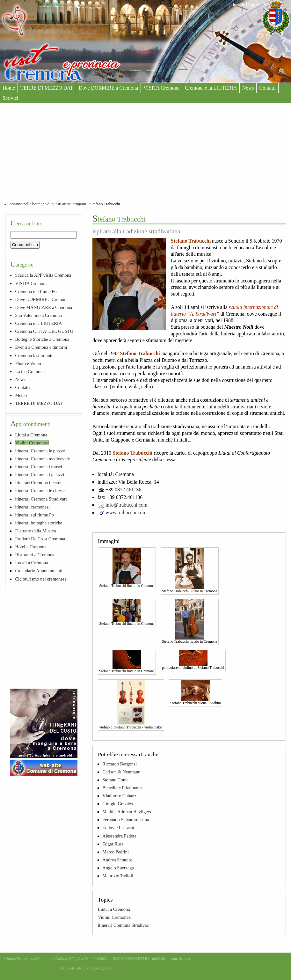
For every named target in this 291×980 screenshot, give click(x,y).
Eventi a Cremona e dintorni (41, 347)
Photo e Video (28, 363)
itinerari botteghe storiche (39, 523)
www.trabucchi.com (126, 512)
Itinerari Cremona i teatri (38, 483)
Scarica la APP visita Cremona (43, 275)
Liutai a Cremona (114, 909)
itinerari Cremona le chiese (40, 491)
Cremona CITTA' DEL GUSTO (44, 331)
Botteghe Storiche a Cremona (42, 339)
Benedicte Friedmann (122, 788)
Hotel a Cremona (31, 547)
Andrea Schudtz (117, 860)
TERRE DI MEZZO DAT (47, 88)
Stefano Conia (115, 780)
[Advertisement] (145, 151)
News (248, 88)
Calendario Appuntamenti (39, 571)
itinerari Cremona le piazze (40, 451)
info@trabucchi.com (127, 505)
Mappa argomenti (100, 968)
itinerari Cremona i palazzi (40, 475)
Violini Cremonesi (115, 917)
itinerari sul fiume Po (34, 515)
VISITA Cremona (161, 88)
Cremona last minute (34, 355)
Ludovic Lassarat (118, 828)
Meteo (21, 395)
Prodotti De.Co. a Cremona (40, 539)
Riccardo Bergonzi (120, 764)
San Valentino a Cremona (38, 315)
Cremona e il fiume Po (36, 291)
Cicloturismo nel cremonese (41, 579)
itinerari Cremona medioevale (42, 459)
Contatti (267, 88)
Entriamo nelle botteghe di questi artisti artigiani (47, 204)
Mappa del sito (71, 968)
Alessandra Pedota (119, 836)
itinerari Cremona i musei (38, 467)
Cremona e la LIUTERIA (211, 88)
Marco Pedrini (116, 852)
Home (9, 88)
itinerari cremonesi (32, 507)
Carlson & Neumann (121, 772)
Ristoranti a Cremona (35, 555)
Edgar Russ (113, 844)
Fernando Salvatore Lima (126, 820)
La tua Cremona (30, 371)
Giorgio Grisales (117, 804)
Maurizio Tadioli (118, 876)
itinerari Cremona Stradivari (124, 925)
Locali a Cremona (31, 563)
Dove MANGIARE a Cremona (44, 307)
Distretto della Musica (35, 531)
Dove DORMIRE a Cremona (108, 88)
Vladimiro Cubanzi (120, 796)
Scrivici (11, 98)
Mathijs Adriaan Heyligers (127, 812)
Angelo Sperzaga (118, 868)
